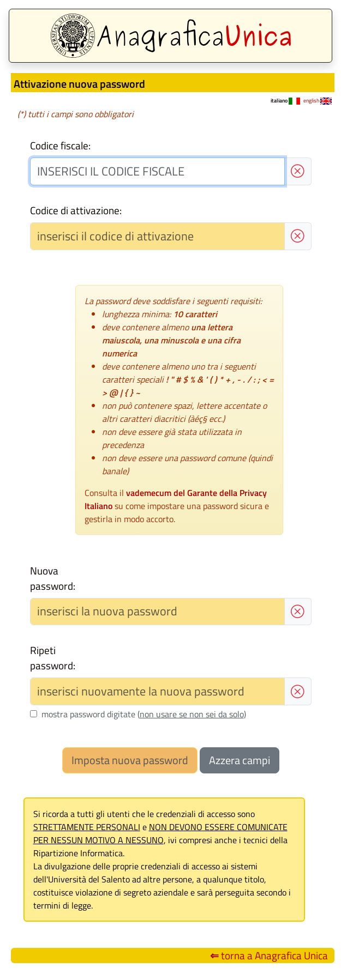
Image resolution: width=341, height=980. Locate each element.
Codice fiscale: (60, 146)
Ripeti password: (53, 658)
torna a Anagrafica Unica (269, 955)
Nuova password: (53, 578)
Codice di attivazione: (76, 210)
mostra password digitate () (144, 714)
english (318, 101)
